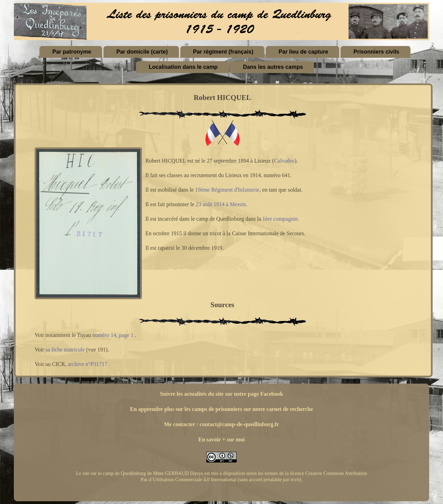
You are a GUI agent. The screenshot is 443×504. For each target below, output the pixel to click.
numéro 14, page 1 (113, 335)
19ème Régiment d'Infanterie (227, 190)
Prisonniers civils (376, 52)
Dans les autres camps (273, 67)
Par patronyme (72, 52)
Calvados (284, 161)
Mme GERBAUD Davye (178, 473)
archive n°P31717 (88, 364)
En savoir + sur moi (221, 439)
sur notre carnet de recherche (278, 409)
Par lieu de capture (303, 52)
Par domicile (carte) (142, 52)
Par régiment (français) (223, 52)
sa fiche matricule (65, 350)
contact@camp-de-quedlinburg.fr (239, 424)
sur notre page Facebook (254, 394)
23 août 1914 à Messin (221, 204)
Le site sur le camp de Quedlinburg (111, 473)
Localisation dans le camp (183, 67)
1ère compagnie (280, 219)
